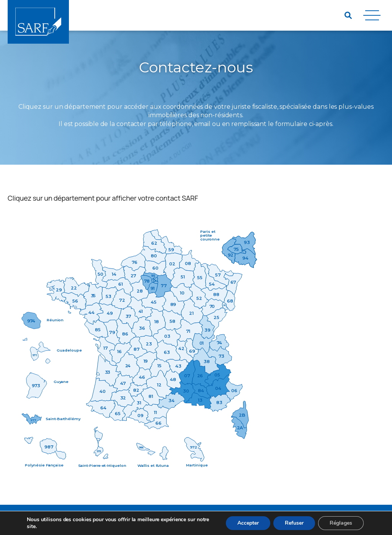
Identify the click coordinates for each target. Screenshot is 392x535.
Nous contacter (182, 520)
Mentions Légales (111, 520)
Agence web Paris (337, 520)
